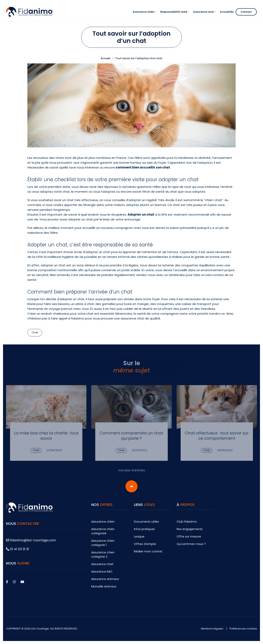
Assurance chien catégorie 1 (103, 543)
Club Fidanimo (187, 522)
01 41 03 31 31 (18, 549)
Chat (35, 332)
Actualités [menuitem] (227, 12)
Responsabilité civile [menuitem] (175, 15)
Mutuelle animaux (104, 586)
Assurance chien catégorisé (103, 531)
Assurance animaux (105, 579)
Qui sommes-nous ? (191, 544)
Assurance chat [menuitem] (205, 15)
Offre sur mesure (189, 536)
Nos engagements (190, 529)
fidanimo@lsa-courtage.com (31, 540)
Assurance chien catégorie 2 (103, 555)
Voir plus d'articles (131, 470)
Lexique (139, 536)
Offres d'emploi (145, 544)
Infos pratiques (144, 529)
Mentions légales (212, 629)
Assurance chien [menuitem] (145, 15)
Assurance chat (102, 564)
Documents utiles (146, 522)
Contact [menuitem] (246, 12)
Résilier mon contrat (148, 551)
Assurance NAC (102, 572)
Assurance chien (103, 522)
